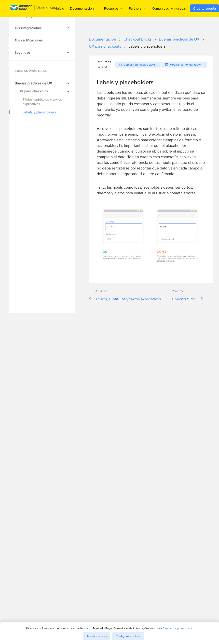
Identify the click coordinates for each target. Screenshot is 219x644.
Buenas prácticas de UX (179, 39)
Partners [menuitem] (137, 8)
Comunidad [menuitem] (163, 8)
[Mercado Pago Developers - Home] (33, 8)
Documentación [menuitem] (84, 8)
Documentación (103, 39)
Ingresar (180, 8)
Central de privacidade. (178, 628)
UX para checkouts (105, 46)
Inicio (60, 8)
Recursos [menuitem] (114, 8)
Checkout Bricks (137, 39)
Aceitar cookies (97, 636)
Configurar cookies (128, 636)
